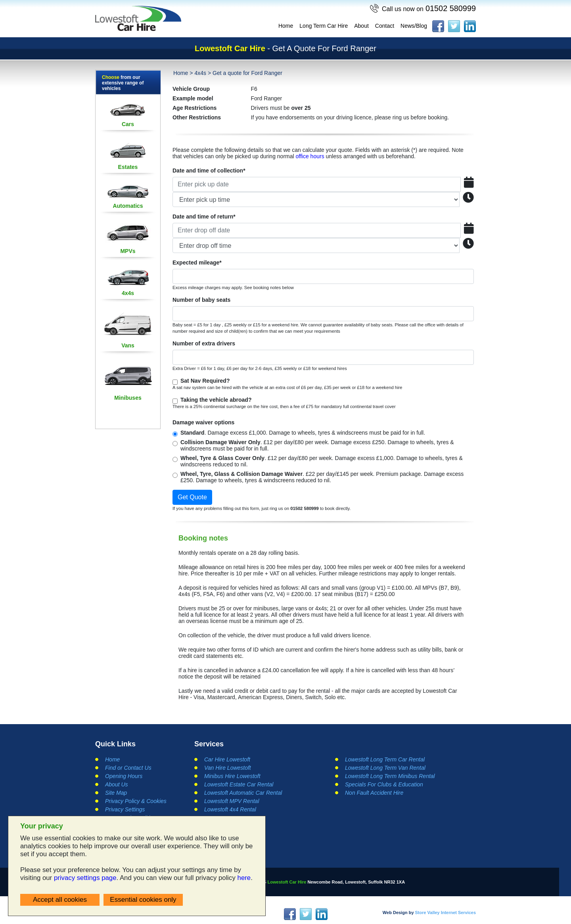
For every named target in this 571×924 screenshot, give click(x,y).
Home (286, 26)
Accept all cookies (60, 900)
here (244, 878)
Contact (385, 26)
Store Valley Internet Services (445, 912)
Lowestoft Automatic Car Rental (243, 793)
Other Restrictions (197, 117)
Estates (128, 167)
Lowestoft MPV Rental (232, 801)
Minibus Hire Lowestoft (232, 776)
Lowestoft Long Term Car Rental (385, 759)
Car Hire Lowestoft (227, 759)
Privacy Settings (125, 809)
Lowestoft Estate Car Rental (239, 784)
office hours (310, 156)
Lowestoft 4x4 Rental (230, 809)
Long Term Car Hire (324, 26)
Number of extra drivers (204, 343)
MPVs (128, 251)
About (361, 26)
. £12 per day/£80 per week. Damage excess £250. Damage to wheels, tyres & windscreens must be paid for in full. (317, 445)
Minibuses (128, 398)
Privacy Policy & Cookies (136, 801)
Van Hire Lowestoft (228, 768)
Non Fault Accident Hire (374, 793)
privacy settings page (85, 878)
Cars (128, 124)
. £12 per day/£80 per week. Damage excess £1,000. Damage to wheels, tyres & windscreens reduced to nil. (322, 461)
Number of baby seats (201, 300)
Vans (128, 345)
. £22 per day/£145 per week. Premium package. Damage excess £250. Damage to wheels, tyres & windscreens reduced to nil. (322, 477)
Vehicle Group (191, 89)
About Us (117, 784)
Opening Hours (124, 776)
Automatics (128, 206)
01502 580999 (429, 8)
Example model (193, 98)
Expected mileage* (197, 263)
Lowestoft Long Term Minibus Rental (390, 776)
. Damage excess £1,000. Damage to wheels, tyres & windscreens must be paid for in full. (303, 433)
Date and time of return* (204, 217)
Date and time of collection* (209, 171)
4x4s (128, 293)
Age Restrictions (194, 108)
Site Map (116, 793)
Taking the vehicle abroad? (216, 400)
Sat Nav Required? (205, 381)
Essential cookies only (143, 900)
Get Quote (192, 497)
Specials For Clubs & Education (384, 784)
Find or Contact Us (128, 768)
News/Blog (414, 26)
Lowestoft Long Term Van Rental (385, 768)
